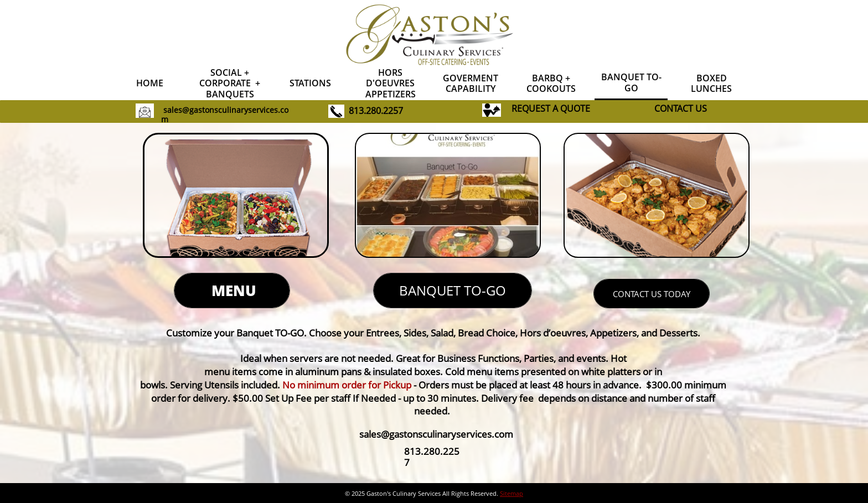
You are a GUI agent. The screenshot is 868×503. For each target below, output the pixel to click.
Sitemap (512, 493)
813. (414, 451)
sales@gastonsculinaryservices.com (225, 115)
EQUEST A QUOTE (554, 108)
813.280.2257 (376, 111)
